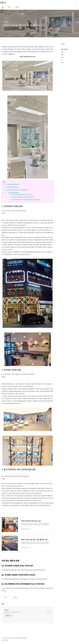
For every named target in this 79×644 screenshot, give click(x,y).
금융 (62, 57)
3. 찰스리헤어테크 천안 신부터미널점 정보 (17, 190)
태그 (9, 7)
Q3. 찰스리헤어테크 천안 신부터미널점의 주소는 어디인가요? (26, 200)
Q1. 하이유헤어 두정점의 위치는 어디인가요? (22, 194)
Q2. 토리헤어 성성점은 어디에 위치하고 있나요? (23, 197)
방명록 (17, 7)
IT (62, 60)
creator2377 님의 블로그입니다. (12, 612)
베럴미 (3, 3)
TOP (76, 639)
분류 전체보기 (65, 49)
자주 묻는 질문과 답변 (14, 192)
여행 (62, 63)
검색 (72, 3)
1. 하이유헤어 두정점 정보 (13, 184)
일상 (62, 55)
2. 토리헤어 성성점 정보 (12, 187)
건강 (62, 52)
